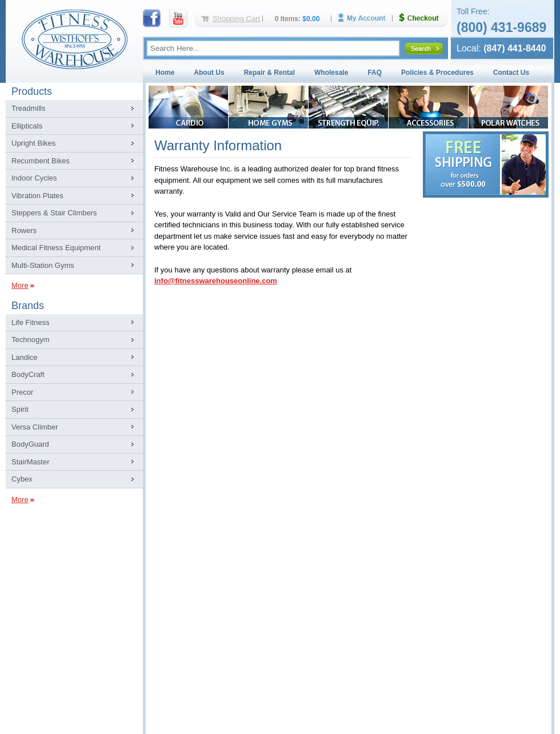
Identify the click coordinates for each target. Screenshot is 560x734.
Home (165, 73)
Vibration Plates (37, 196)
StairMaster (30, 462)
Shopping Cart (236, 19)
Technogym (30, 340)
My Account (366, 18)
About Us (209, 73)
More (20, 285)
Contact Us (511, 73)
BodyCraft (28, 374)
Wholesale (331, 73)
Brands (28, 306)
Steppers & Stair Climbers (54, 213)
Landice (25, 357)
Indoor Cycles (34, 178)
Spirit (20, 409)
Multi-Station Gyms (43, 265)
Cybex (22, 479)
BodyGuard (30, 444)
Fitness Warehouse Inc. (74, 39)
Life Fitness (30, 322)
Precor (22, 392)
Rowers (24, 230)
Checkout (423, 18)
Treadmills (28, 108)
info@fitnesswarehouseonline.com (216, 281)
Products (32, 91)
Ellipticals (27, 126)
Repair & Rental (269, 73)
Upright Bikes (33, 143)
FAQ (375, 73)
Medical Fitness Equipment (56, 248)
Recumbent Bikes (41, 161)
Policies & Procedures (437, 73)
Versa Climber (35, 427)
